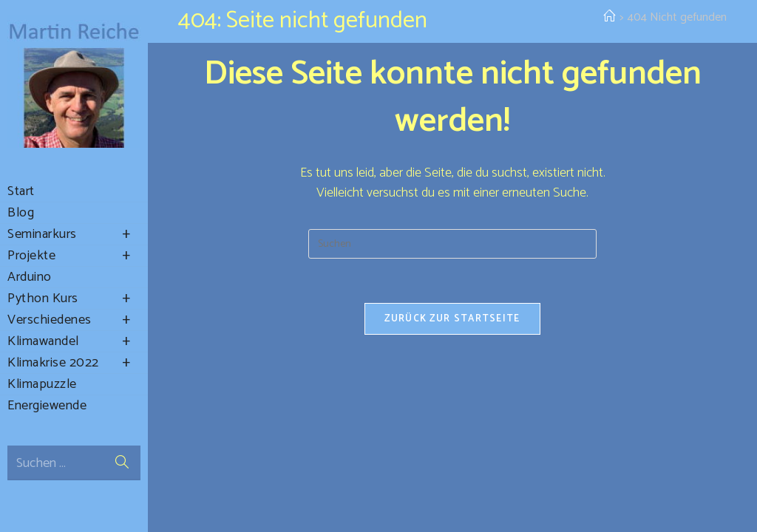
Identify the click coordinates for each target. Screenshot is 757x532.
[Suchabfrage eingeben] (452, 244)
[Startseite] (609, 17)
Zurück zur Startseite (452, 319)
